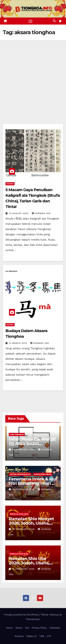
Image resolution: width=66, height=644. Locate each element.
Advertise (55, 628)
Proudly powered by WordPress (22, 615)
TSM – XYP (45, 636)
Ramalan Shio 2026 (19, 514)
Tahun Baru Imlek (43, 474)
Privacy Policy (39, 628)
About (19, 628)
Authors (19, 636)
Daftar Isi (31, 636)
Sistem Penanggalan (20, 474)
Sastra (10, 184)
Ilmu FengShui (17, 434)
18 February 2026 (24, 529)
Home (9, 628)
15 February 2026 (24, 569)
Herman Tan (41, 213)
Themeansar (33, 619)
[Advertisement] (33, 75)
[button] (54, 21)
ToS (27, 628)
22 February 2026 (24, 450)
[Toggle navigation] (30, 21)
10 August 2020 (19, 213)
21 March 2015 (18, 343)
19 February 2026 (24, 489)
